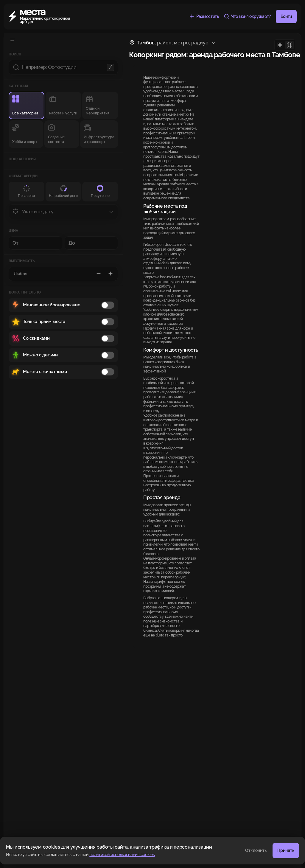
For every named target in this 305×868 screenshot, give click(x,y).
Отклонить (256, 850)
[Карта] (290, 45)
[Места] (40, 17)
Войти (286, 16)
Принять (286, 850)
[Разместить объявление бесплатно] (204, 17)
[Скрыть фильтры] (12, 41)
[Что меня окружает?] (247, 17)
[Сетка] (280, 45)
